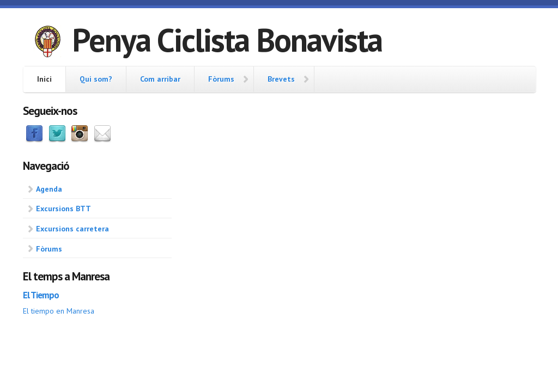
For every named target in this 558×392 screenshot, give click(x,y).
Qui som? (96, 79)
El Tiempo (41, 295)
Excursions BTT (63, 209)
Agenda (49, 189)
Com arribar (160, 79)
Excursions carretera (72, 229)
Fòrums (221, 79)
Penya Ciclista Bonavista (227, 40)
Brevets (281, 79)
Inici (44, 79)
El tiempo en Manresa (59, 311)
